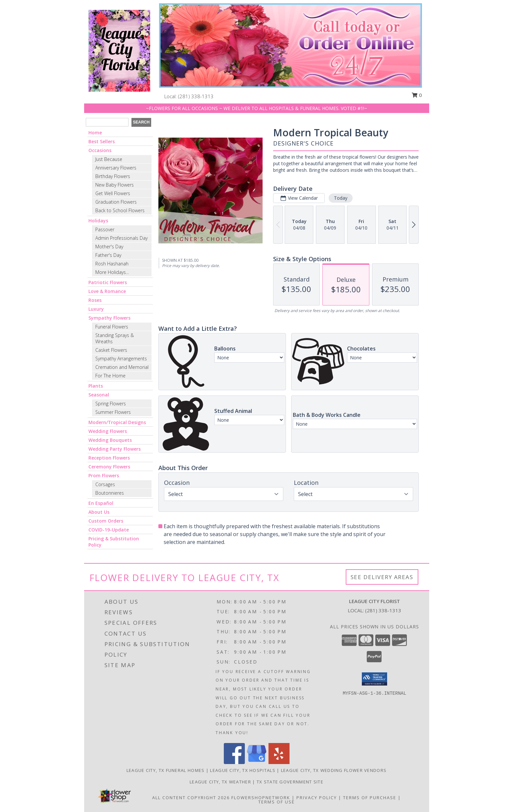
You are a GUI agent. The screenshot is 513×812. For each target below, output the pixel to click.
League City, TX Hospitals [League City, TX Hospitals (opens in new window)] (243, 770)
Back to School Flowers (120, 210)
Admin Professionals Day (121, 238)
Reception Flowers (109, 458)
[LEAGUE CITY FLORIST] (119, 50)
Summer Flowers (113, 412)
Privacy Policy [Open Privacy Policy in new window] (317, 798)
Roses (95, 300)
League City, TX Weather (220, 782)
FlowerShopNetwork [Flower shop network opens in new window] (261, 798)
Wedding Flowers (108, 431)
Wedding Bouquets (110, 440)
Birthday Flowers (113, 176)
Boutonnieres (110, 493)
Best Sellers (102, 141)
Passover (105, 229)
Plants (96, 386)
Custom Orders (106, 521)
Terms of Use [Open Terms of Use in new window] (277, 802)
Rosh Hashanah (112, 264)
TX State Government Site (290, 782)
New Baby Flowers (115, 185)
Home (95, 133)
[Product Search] (107, 122)
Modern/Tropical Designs (117, 422)
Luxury (96, 309)
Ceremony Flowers (109, 467)
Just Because (109, 159)
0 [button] (417, 95)
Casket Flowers (111, 350)
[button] (374, 679)
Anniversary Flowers (116, 168)
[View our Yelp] (279, 762)
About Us (99, 512)
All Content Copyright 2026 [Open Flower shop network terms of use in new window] (191, 798)
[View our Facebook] (234, 762)
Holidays (98, 221)
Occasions (100, 150)
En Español (101, 503)
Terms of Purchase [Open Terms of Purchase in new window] (370, 798)
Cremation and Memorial (122, 367)
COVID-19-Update (109, 530)
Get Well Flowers (113, 193)
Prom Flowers (104, 475)
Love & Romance (107, 291)
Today (340, 198)
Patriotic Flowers (108, 282)
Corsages (105, 484)
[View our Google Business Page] (257, 762)
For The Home (110, 376)
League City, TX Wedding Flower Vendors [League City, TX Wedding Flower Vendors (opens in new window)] (334, 770)
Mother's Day (109, 247)
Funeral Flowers (112, 327)
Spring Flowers (111, 404)
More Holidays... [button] (112, 272)
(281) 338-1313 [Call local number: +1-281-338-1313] (196, 96)
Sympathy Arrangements (121, 359)
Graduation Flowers (116, 202)
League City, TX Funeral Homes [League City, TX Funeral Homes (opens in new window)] (166, 770)
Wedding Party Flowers (115, 449)
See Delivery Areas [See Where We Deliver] (382, 577)
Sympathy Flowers (109, 318)
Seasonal (99, 395)
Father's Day (108, 255)
